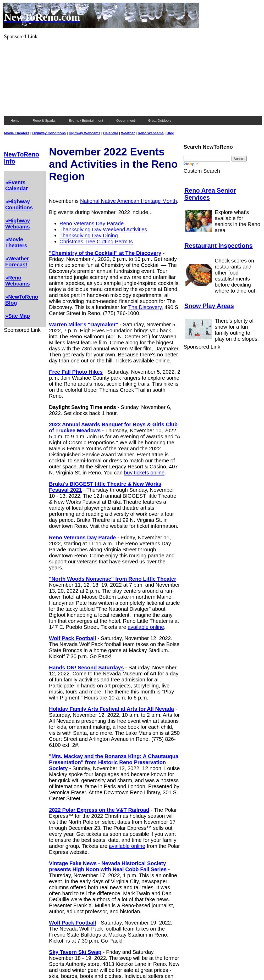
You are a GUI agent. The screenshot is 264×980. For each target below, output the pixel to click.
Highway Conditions (49, 133)
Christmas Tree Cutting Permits (96, 242)
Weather (128, 133)
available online (146, 627)
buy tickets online (144, 473)
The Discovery (145, 307)
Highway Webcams (84, 133)
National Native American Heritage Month (129, 201)
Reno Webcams (151, 133)
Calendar (111, 133)
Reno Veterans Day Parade (92, 223)
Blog (170, 133)
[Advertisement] (133, 76)
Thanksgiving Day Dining (89, 236)
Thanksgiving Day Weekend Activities (103, 229)
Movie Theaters (17, 133)
